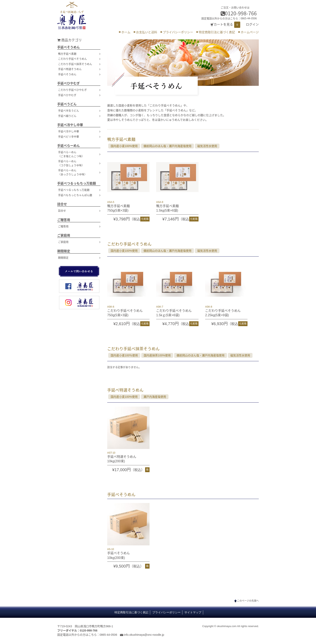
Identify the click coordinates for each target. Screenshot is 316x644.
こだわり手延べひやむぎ (72, 90)
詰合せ (62, 204)
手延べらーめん (69, 145)
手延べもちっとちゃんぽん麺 (75, 195)
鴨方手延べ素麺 (67, 54)
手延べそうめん (69, 47)
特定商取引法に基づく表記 (217, 32)
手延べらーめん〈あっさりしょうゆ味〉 (72, 172)
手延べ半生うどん (69, 110)
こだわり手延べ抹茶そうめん (75, 64)
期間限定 (64, 251)
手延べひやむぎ (69, 83)
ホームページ (250, 32)
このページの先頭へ (248, 601)
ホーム (126, 32)
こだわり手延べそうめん (72, 59)
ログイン (252, 25)
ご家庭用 (64, 235)
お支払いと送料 (147, 32)
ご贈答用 (64, 220)
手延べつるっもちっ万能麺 (77, 183)
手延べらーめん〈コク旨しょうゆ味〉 (71, 163)
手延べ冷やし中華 (70, 125)
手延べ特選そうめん (70, 69)
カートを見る (223, 25)
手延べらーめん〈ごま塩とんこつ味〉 (71, 154)
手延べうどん (67, 104)
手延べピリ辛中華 (69, 136)
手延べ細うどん (67, 116)
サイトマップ (193, 612)
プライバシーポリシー (178, 32)
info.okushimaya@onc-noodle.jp (144, 635)
